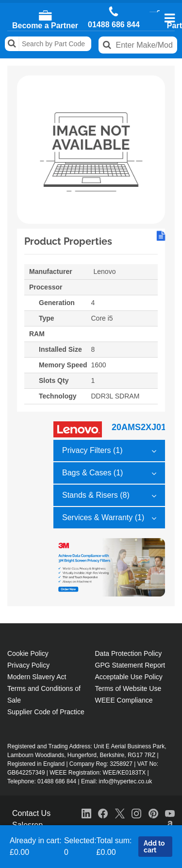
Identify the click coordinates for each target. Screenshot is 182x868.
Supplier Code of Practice (46, 712)
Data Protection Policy (129, 653)
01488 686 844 (114, 25)
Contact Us (31, 813)
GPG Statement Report (130, 665)
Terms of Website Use (128, 688)
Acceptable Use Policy (129, 677)
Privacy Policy (28, 665)
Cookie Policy (28, 653)
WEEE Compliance (124, 700)
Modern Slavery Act (37, 677)
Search (12, 44)
